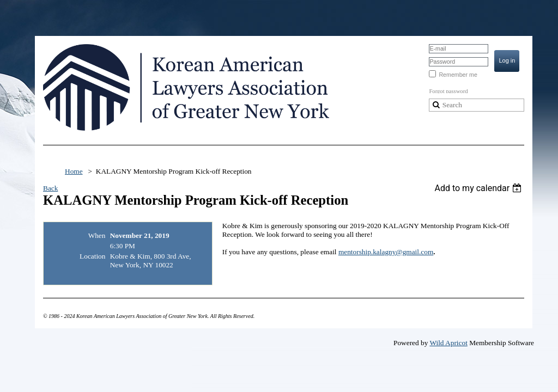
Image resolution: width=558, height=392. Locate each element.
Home (74, 171)
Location (92, 256)
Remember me (458, 75)
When (97, 235)
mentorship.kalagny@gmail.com (386, 252)
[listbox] (479, 188)
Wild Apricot (448, 343)
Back (50, 188)
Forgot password (448, 91)
